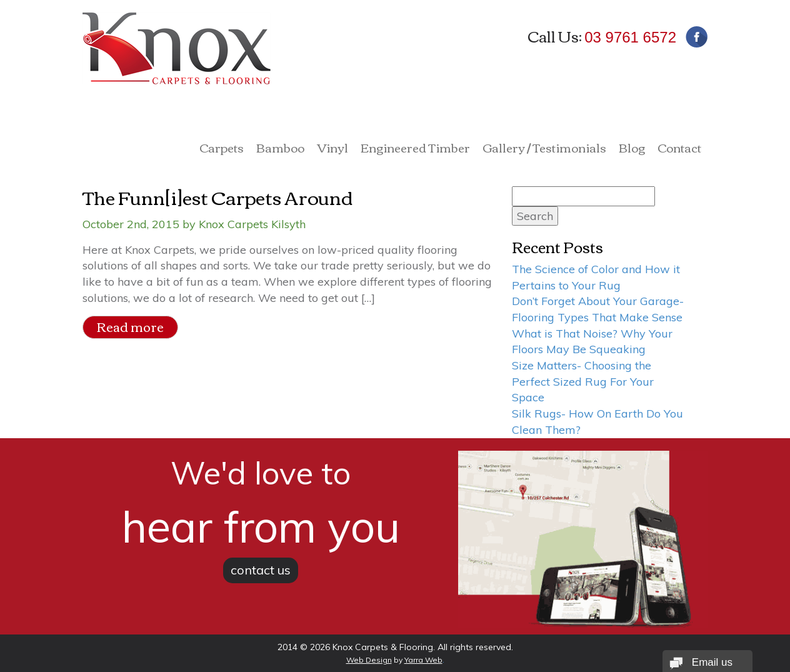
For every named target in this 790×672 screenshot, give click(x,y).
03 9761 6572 (630, 37)
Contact (679, 149)
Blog (632, 149)
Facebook (697, 37)
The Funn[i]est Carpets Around (217, 197)
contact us (261, 570)
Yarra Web (423, 660)
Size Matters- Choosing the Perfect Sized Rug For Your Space (583, 381)
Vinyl (332, 149)
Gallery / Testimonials (544, 149)
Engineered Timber (415, 149)
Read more (130, 327)
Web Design (369, 660)
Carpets (222, 149)
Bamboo (280, 149)
